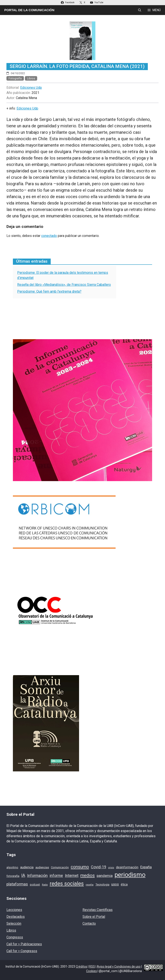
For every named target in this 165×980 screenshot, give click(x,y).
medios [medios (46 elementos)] (88, 875)
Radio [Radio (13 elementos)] (45, 885)
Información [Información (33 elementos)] (37, 875)
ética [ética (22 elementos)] (124, 884)
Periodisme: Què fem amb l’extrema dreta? (49, 291)
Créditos (82, 966)
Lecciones (14, 910)
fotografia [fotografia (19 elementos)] (13, 876)
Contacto (89, 924)
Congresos (15, 937)
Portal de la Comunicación (29, 10)
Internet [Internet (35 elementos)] (72, 876)
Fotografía (15, 78)
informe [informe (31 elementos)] (56, 876)
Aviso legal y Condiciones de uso (119, 966)
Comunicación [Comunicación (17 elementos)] (60, 867)
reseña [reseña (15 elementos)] (90, 885)
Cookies (92, 971)
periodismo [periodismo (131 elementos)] (130, 875)
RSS (92, 966)
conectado (49, 236)
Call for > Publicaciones (24, 944)
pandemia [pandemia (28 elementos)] (105, 876)
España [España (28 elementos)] (146, 867)
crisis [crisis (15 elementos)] (111, 867)
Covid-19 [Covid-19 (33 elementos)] (99, 867)
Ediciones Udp (31, 88)
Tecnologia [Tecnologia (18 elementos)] (102, 884)
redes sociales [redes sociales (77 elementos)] (67, 884)
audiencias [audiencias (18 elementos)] (42, 867)
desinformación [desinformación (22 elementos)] (127, 867)
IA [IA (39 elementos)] (23, 875)
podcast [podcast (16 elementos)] (35, 885)
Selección (14, 924)
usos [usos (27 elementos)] (115, 884)
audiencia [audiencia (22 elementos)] (27, 867)
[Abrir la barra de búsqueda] (140, 10)
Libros (31, 78)
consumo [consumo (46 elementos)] (80, 867)
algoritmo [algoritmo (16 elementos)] (12, 867)
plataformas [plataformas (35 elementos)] (17, 884)
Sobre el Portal (94, 917)
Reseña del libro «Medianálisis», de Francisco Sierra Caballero (64, 285)
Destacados (16, 917)
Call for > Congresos (22, 951)
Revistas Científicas (98, 910)
